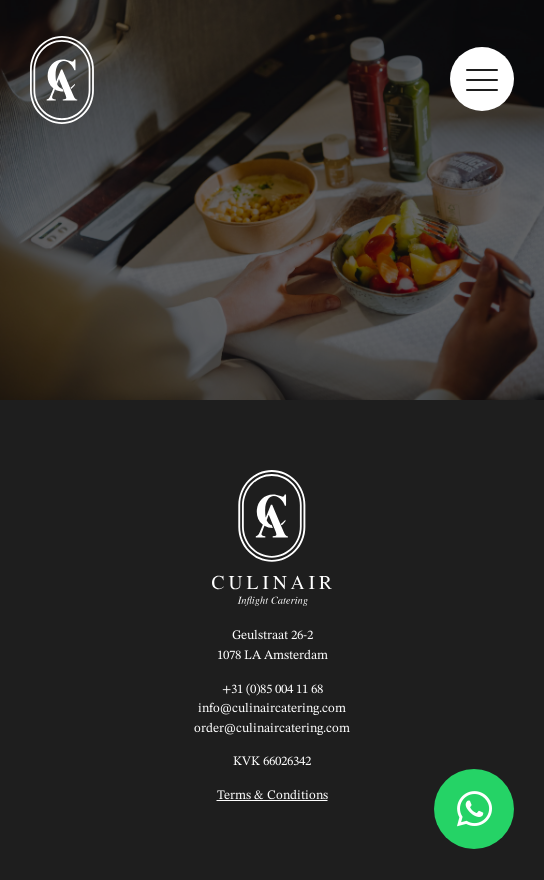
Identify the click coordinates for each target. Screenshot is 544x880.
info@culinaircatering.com (272, 708)
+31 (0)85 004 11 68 (272, 689)
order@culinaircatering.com (272, 728)
